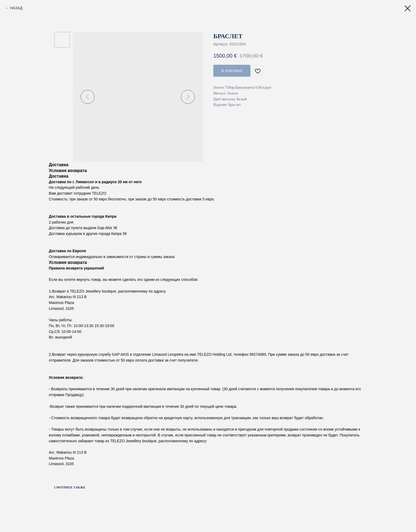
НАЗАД (16, 8)
